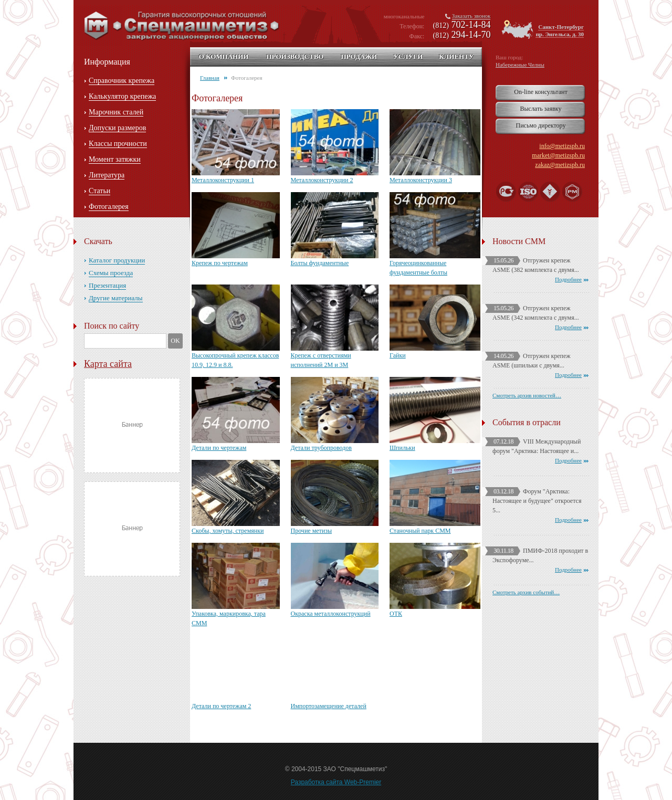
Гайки (398, 355)
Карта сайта (108, 364)
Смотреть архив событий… (526, 592)
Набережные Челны (520, 65)
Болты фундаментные (320, 263)
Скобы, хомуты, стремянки (228, 531)
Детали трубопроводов (322, 448)
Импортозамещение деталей (329, 706)
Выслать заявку (540, 109)
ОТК (396, 614)
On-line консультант (540, 92)
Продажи (359, 56)
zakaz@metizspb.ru (560, 165)
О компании (224, 56)
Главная (210, 78)
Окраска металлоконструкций (331, 614)
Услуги (408, 56)
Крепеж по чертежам (220, 263)
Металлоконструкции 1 (223, 180)
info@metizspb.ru (562, 146)
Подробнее (568, 279)
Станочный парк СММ (420, 531)
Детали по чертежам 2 (221, 706)
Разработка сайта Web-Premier (336, 782)
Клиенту (456, 56)
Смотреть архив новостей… (527, 395)
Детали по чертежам (219, 448)
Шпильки (402, 448)
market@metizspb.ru (558, 155)
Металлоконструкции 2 (322, 180)
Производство (295, 56)
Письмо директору (541, 125)
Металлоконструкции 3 (421, 180)
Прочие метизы (312, 531)
